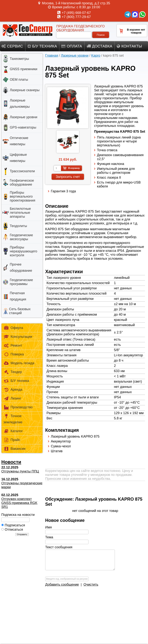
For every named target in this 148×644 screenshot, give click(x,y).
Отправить (22, 534)
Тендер (13, 372)
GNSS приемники (24, 69)
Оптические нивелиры (19, 141)
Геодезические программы (21, 282)
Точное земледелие (13, 419)
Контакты (129, 46)
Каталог (13, 431)
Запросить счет (68, 177)
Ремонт (13, 346)
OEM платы (19, 80)
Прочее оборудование (21, 267)
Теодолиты (18, 226)
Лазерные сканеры (25, 90)
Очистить (91, 585)
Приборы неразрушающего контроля (24, 251)
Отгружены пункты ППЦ (20, 471)
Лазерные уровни (75, 56)
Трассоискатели (22, 171)
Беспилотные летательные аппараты (20, 213)
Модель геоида (19, 363)
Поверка (14, 355)
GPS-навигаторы (23, 127)
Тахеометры (19, 59)
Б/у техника (42, 46)
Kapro (96, 56)
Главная (52, 56)
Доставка (100, 46)
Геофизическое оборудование (22, 182)
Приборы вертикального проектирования (23, 196)
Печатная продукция (18, 296)
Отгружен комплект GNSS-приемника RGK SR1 (19, 503)
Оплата (72, 46)
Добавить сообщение (62, 585)
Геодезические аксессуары (21, 237)
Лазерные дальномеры (20, 103)
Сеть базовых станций (20, 311)
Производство (18, 407)
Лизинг (12, 399)
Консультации (18, 337)
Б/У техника (16, 381)
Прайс (12, 440)
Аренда (13, 390)
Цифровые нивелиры (18, 158)
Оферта (13, 328)
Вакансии (14, 449)
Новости (11, 462)
